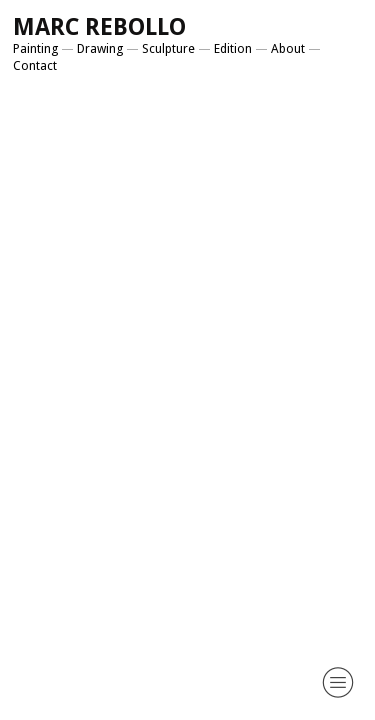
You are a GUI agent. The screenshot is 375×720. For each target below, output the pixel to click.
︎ (338, 682)
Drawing (100, 48)
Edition (233, 48)
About (288, 48)
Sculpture (168, 48)
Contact (35, 65)
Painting (35, 48)
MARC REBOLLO (99, 27)
